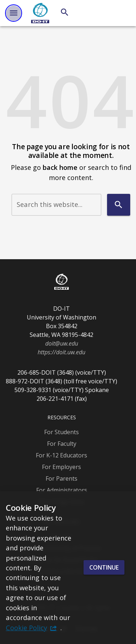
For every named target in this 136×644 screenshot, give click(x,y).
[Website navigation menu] (14, 13)
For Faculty (62, 444)
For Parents (61, 478)
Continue (104, 567)
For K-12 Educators (61, 455)
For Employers (61, 467)
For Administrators (62, 490)
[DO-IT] (40, 13)
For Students (61, 432)
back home (60, 167)
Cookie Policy (26, 627)
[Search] (65, 12)
